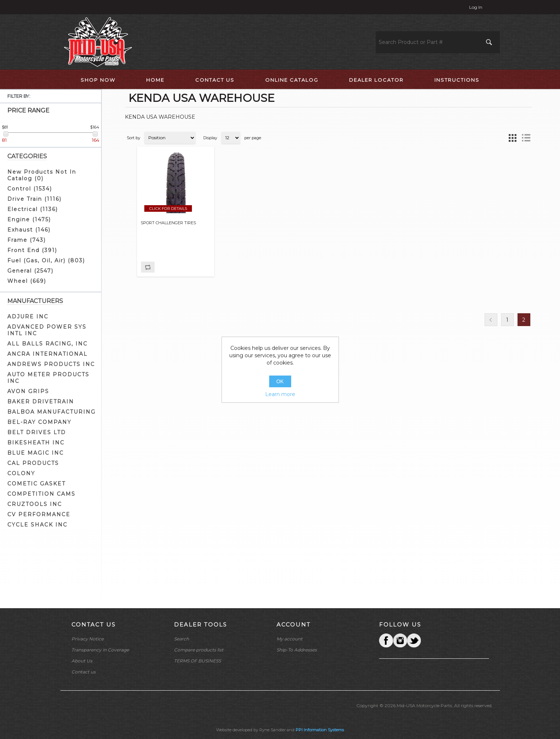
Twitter (400, 640)
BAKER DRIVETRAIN (41, 402)
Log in (476, 7)
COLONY (21, 473)
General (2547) (30, 271)
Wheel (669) (27, 281)
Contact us (84, 672)
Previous (491, 320)
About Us (82, 661)
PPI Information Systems (320, 730)
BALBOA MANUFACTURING (51, 412)
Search (181, 639)
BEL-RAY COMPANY (39, 422)
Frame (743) (27, 240)
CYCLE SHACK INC (37, 525)
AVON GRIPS (28, 391)
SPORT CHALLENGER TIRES (168, 223)
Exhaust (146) (29, 230)
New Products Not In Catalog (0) (42, 175)
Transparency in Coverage (100, 650)
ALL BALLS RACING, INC (47, 344)
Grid (513, 138)
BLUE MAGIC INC (36, 453)
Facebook (386, 640)
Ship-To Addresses (297, 650)
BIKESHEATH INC (36, 443)
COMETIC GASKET (36, 484)
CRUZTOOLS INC (35, 504)
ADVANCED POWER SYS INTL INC (47, 330)
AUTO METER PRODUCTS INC (48, 378)
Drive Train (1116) (34, 199)
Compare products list (199, 650)
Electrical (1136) (33, 209)
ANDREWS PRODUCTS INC (51, 364)
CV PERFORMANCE (39, 514)
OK (280, 381)
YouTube (414, 640)
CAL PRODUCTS (33, 463)
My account (290, 639)
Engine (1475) (29, 219)
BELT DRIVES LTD (37, 432)
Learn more (280, 394)
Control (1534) (30, 189)
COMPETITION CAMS (41, 494)
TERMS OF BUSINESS (197, 661)
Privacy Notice (88, 639)
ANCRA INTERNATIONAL (47, 354)
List (526, 138)
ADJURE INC (28, 317)
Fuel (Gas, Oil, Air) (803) (46, 261)
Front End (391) (32, 250)
